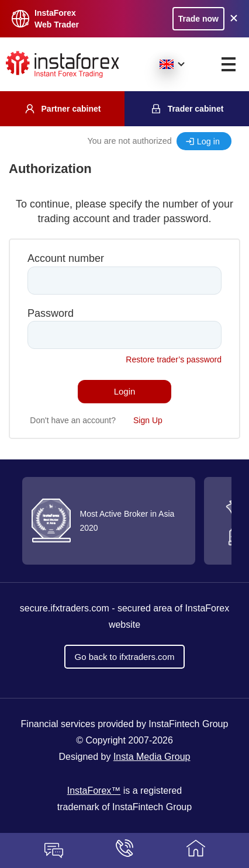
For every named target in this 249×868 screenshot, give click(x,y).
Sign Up (148, 420)
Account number (66, 258)
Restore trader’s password (174, 359)
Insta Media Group (152, 757)
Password (51, 313)
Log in (208, 141)
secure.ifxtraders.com (65, 608)
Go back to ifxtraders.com (125, 657)
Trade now (198, 19)
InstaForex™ (94, 791)
